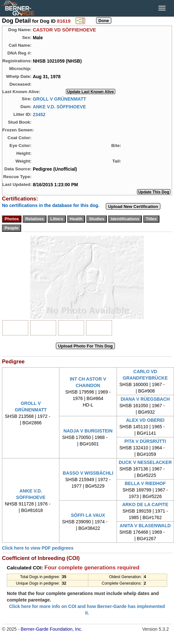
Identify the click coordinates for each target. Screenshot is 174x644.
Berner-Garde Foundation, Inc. (52, 629)
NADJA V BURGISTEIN (88, 431)
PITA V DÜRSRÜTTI (145, 441)
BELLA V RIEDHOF (145, 483)
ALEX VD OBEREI (145, 420)
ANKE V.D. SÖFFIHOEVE (59, 106)
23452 (39, 114)
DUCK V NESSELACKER (145, 462)
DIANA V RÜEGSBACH (145, 399)
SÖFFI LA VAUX (88, 515)
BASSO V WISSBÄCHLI (88, 473)
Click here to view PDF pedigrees (38, 548)
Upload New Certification (133, 207)
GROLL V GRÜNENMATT (59, 99)
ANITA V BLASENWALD (145, 526)
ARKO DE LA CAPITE (145, 504)
